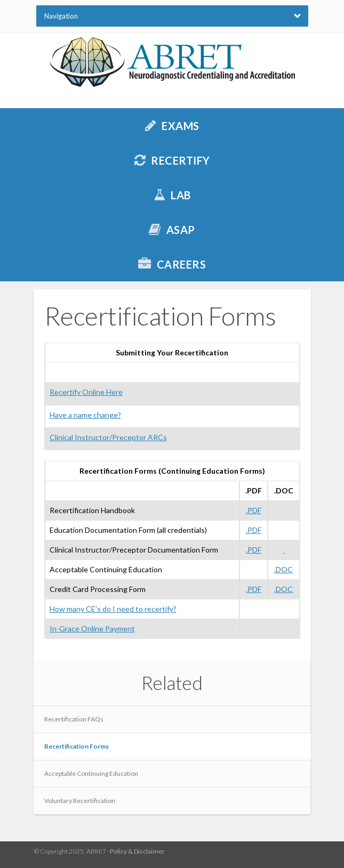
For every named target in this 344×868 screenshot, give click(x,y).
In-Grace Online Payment (92, 628)
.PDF (254, 510)
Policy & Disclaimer (137, 851)
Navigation (61, 16)
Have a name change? (85, 415)
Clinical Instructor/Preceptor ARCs (108, 437)
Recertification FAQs (74, 719)
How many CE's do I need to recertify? (113, 609)
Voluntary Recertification (80, 801)
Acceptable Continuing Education (91, 773)
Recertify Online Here (86, 392)
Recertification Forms (77, 746)
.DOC (283, 569)
